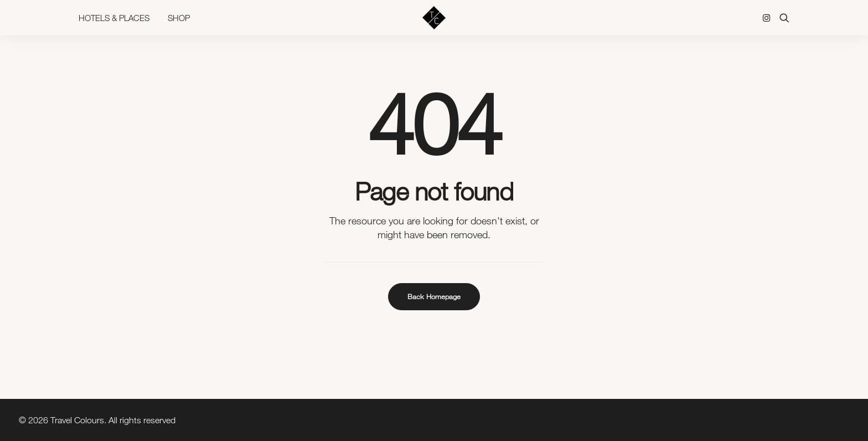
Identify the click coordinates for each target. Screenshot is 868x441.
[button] (769, 22)
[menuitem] (118, 22)
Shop (179, 22)
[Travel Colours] (434, 22)
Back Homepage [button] (434, 296)
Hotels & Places (114, 22)
